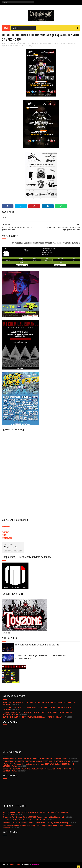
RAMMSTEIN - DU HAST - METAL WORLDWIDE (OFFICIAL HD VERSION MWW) (35, 758)
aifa (40, 43)
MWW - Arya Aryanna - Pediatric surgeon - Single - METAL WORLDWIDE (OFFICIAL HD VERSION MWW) (39, 765)
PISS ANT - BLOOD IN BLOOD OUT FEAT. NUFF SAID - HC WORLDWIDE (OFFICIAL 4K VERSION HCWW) (38, 713)
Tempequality (15, 864)
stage (31, 46)
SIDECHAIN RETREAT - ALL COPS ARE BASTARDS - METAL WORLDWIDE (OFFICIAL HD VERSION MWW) (39, 770)
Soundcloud (7, 538)
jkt (62, 43)
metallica (71, 43)
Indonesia (51, 43)
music (10, 46)
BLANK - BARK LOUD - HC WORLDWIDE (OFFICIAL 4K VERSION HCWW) (33, 717)
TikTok (4, 535)
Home (6, 28)
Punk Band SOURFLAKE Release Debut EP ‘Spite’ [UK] (24, 820)
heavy (45, 43)
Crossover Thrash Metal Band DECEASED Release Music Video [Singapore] (33, 817)
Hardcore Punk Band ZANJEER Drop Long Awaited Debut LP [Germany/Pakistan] (35, 823)
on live (26, 46)
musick (15, 46)
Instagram (6, 526)
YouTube (5, 532)
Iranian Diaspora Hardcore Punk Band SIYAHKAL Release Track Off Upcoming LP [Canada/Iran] (36, 813)
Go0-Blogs (36, 864)
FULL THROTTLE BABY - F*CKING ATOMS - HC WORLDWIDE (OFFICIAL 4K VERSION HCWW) (37, 708)
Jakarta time (9, 544)
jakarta (58, 43)
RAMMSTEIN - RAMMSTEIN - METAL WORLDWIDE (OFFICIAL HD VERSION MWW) (36, 761)
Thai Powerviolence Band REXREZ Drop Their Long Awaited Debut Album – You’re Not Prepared (38, 827)
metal (65, 43)
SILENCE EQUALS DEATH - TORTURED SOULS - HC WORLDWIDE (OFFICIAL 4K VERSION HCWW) (39, 704)
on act (21, 46)
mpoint (4, 46)
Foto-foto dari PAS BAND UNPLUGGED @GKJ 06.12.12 (37, 645)
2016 (36, 43)
